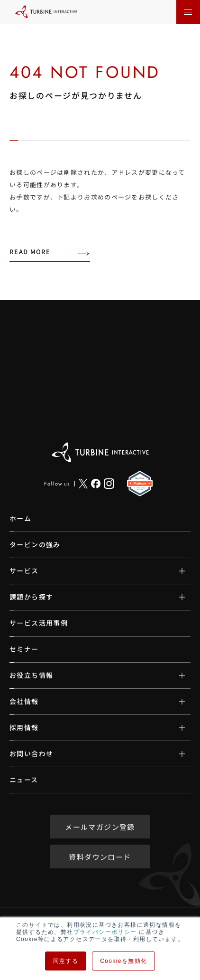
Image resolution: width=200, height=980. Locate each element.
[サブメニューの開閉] (175, 571)
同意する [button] (66, 961)
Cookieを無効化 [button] (123, 961)
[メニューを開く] (188, 12)
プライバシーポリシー (105, 932)
